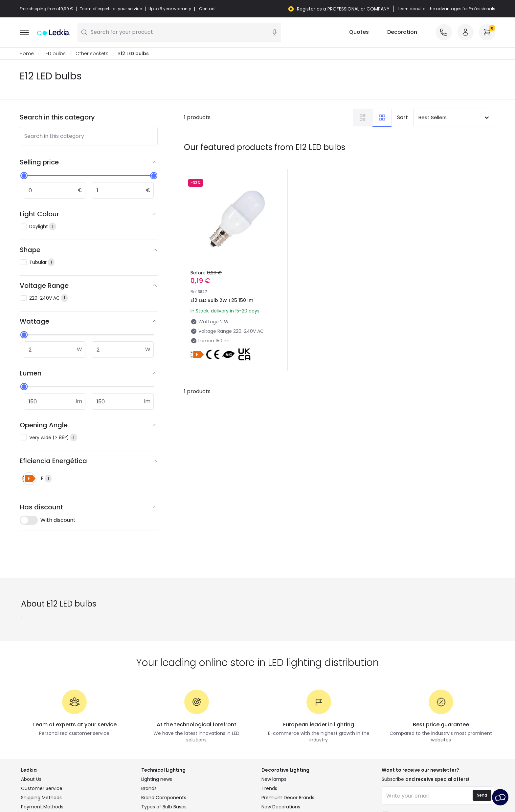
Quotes (359, 32)
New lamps (274, 780)
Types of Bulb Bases (164, 807)
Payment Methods (42, 807)
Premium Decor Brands (288, 798)
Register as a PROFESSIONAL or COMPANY (343, 9)
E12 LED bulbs (134, 54)
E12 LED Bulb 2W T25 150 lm (222, 301)
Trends (269, 789)
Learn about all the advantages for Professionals (447, 9)
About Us (31, 780)
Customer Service (42, 789)
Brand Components (164, 798)
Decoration (402, 32)
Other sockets (92, 54)
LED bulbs (55, 54)
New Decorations (281, 807)
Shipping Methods (41, 798)
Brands (149, 789)
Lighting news (157, 780)
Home (27, 54)
